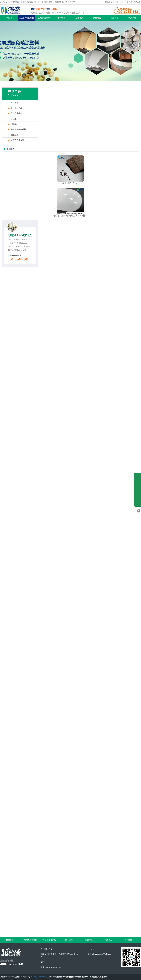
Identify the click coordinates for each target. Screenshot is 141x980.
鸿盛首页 (9, 18)
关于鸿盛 (115, 18)
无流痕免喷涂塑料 (26, 18)
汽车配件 (15, 124)
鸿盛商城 (97, 18)
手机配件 (15, 119)
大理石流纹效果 (17, 140)
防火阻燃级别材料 (18, 129)
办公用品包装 (17, 108)
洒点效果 (15, 135)
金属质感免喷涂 (44, 18)
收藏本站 (137, 2)
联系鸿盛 (128, 2)
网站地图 (120, 2)
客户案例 (62, 18)
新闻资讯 (79, 18)
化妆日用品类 (17, 113)
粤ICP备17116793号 (39, 977)
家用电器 (15, 103)
